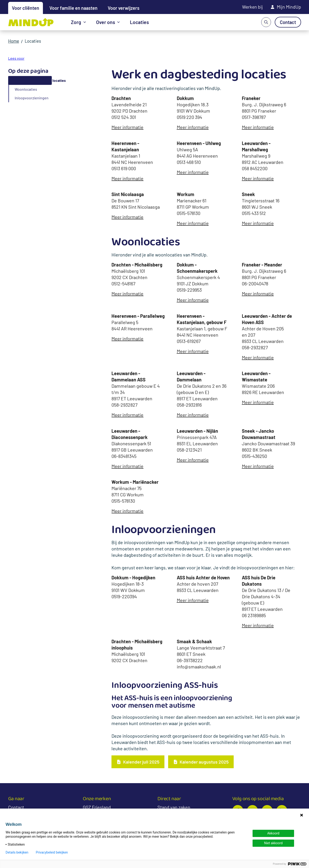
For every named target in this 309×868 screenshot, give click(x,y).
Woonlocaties (26, 89)
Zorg (76, 22)
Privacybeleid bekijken (52, 852)
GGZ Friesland (97, 807)
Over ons (106, 22)
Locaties (140, 22)
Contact (16, 807)
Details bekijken (17, 852)
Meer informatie (127, 127)
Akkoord (273, 833)
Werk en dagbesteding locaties (40, 80)
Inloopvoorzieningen (32, 98)
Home (14, 41)
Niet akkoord (273, 843)
